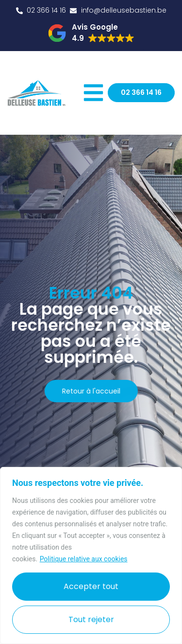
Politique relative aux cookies (84, 559)
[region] (91, 555)
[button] (91, 33)
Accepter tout (91, 586)
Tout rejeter (91, 619)
